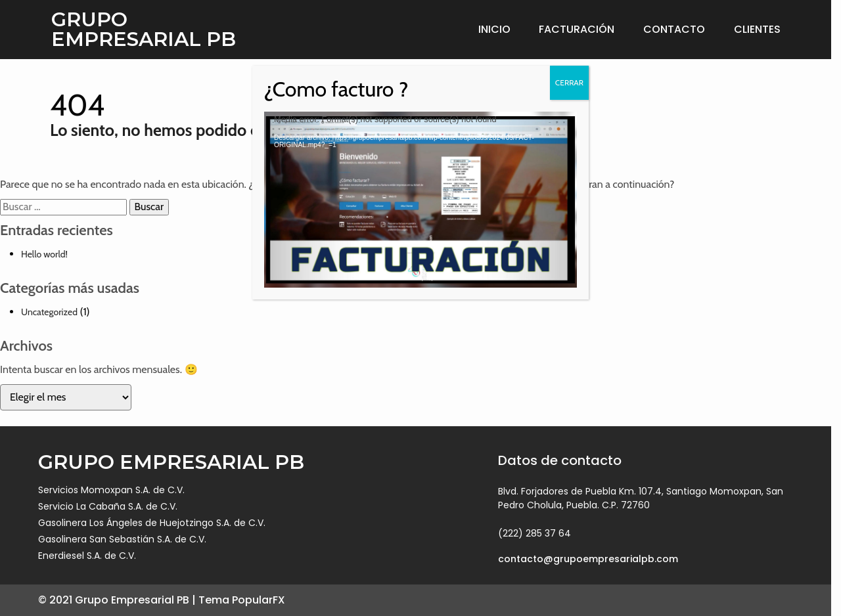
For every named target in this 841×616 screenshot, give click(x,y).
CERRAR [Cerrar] (569, 82)
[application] (420, 200)
